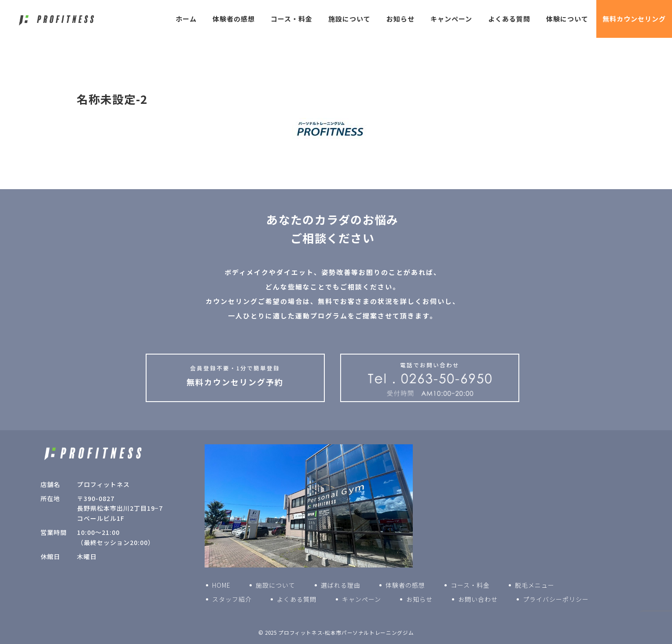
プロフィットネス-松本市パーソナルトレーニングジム (346, 633)
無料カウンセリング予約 (235, 376)
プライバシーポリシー (556, 599)
